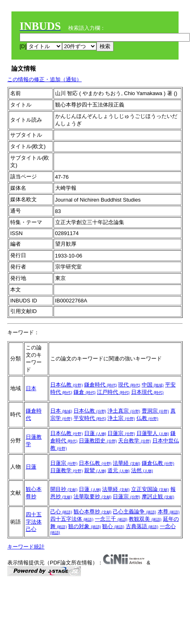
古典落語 (142, 526)
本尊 (169, 512)
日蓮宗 (121, 433)
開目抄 (64, 489)
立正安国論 (150, 489)
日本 (31, 388)
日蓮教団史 (98, 441)
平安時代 (90, 418)
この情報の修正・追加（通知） (45, 79)
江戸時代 (113, 392)
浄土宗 (121, 418)
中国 (153, 385)
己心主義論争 (134, 512)
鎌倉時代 (101, 385)
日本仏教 (67, 385)
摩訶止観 (158, 496)
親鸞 (95, 470)
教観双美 (145, 519)
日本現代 (148, 392)
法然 (142, 470)
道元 (118, 470)
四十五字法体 (72, 519)
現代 (129, 385)
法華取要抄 (93, 496)
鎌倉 (85, 392)
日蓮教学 (67, 470)
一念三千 (111, 519)
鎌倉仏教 (158, 463)
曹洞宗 (155, 411)
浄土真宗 (124, 411)
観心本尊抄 (93, 512)
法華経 (126, 463)
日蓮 (95, 433)
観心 (113, 526)
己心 (31, 529)
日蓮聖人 (153, 433)
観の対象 (85, 526)
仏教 (148, 418)
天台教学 (134, 441)
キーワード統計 (26, 547)
